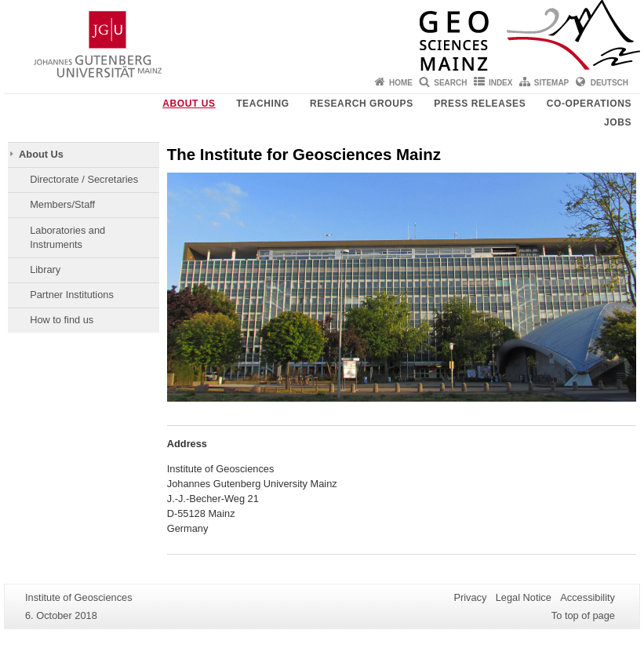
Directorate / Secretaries (84, 179)
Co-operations (589, 104)
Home (401, 83)
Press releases (480, 104)
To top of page (583, 615)
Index (501, 83)
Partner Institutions (72, 295)
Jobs (618, 122)
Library (45, 269)
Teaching (262, 104)
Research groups (362, 104)
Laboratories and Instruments (67, 237)
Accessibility (588, 597)
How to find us (62, 320)
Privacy (470, 597)
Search (450, 83)
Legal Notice (524, 597)
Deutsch (609, 83)
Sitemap (551, 83)
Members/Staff (62, 204)
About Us (189, 104)
